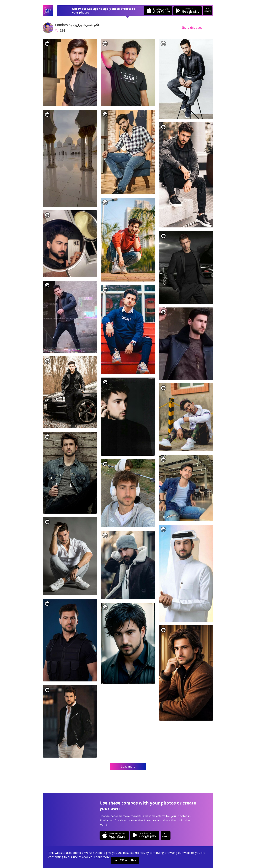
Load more (128, 766)
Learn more (102, 857)
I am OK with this (125, 860)
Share (192, 28)
